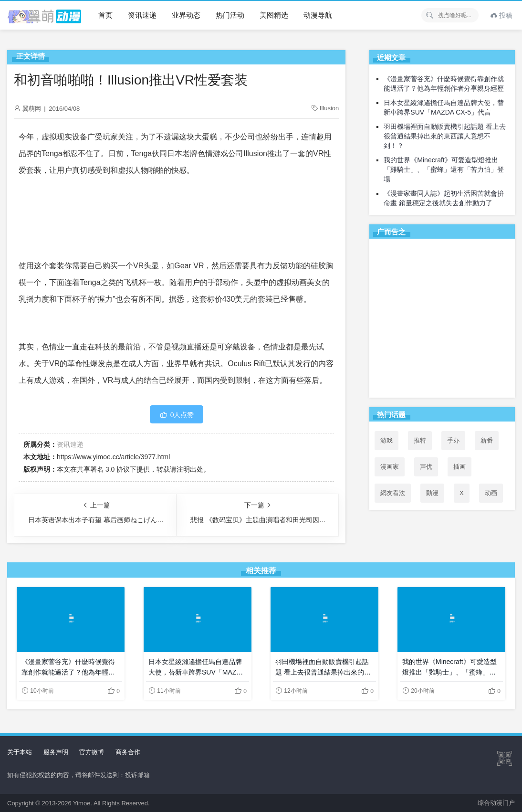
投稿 (501, 15)
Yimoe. (83, 803)
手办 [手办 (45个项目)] (453, 440)
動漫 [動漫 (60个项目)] (432, 493)
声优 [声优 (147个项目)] (426, 467)
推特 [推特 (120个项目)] (420, 440)
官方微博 (92, 752)
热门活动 (230, 15)
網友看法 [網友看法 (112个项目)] (393, 493)
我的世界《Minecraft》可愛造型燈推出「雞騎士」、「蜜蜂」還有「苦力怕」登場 (444, 169)
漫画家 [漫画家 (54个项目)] (390, 467)
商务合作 (128, 752)
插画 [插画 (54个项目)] (459, 467)
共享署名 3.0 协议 (103, 469)
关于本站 (20, 752)
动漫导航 (318, 15)
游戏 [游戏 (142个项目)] (386, 440)
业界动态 (186, 15)
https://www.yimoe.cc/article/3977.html (113, 457)
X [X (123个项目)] (462, 493)
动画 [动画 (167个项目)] (491, 493)
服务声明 (56, 752)
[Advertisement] (442, 320)
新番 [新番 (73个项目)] (487, 440)
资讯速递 (142, 15)
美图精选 (274, 15)
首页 (105, 15)
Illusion (329, 108)
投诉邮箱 (137, 775)
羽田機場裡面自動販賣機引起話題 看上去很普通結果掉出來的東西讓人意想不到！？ (445, 136)
